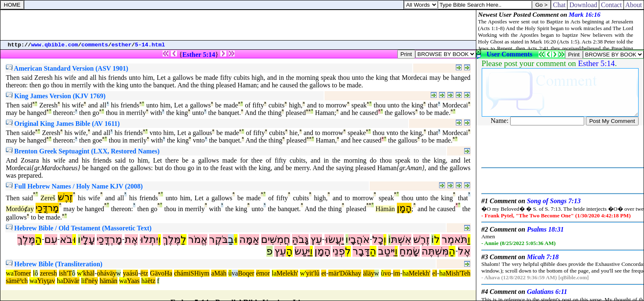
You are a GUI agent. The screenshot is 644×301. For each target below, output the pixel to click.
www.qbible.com (55, 45)
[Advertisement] (238, 25)
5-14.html (150, 45)
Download (583, 5)
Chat (559, 5)
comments (95, 45)
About (634, 5)
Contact (611, 5)
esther (122, 45)
